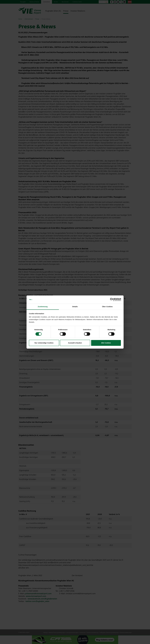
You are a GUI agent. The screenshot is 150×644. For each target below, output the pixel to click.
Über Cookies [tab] (107, 307)
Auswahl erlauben (75, 343)
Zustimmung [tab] (43, 307)
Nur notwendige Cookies (44, 343)
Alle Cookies (106, 343)
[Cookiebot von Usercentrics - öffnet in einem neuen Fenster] (112, 300)
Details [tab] (75, 307)
